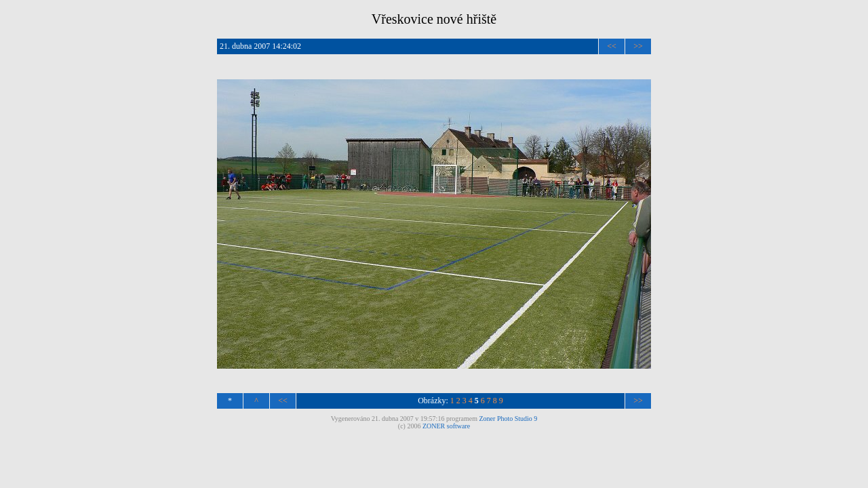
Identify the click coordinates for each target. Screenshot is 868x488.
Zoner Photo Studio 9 (509, 419)
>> (638, 46)
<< (612, 46)
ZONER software (446, 426)
